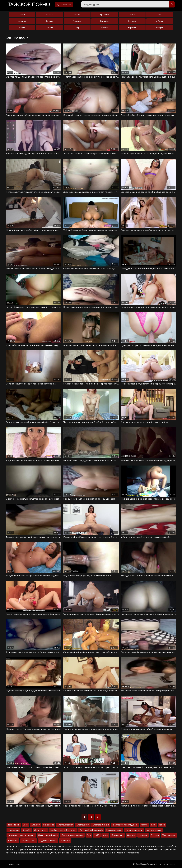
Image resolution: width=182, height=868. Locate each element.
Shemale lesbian (65, 825)
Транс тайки (14, 825)
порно (29, 5)
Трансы (77, 15)
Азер (77, 28)
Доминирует (117, 835)
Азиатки (22, 21)
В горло (155, 835)
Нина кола (13, 841)
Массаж (49, 15)
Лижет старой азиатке (72, 835)
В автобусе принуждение (125, 825)
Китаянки (105, 21)
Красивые (105, 15)
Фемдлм (131, 835)
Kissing (144, 825)
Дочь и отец (40, 830)
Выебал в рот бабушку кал (63, 830)
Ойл (89, 835)
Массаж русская (114, 830)
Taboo (162, 825)
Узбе (105, 835)
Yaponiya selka (29, 841)
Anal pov (35, 825)
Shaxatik (27, 830)
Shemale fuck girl (101, 825)
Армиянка (65, 841)
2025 (97, 835)
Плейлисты (64, 5)
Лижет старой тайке (48, 835)
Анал (160, 15)
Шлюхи (132, 15)
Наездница (13, 830)
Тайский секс (14, 864)
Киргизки (132, 28)
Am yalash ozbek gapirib (91, 830)
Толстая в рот (169, 835)
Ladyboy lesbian (154, 830)
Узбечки (160, 21)
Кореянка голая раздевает (21, 835)
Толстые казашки (134, 830)
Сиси (25, 825)
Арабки (22, 28)
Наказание (49, 825)
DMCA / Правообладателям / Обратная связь (154, 864)
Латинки (49, 28)
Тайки (22, 15)
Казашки (132, 21)
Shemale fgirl (83, 825)
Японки (49, 21)
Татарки (160, 28)
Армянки (105, 28)
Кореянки (77, 21)
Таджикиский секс (48, 841)
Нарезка (143, 835)
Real (153, 825)
